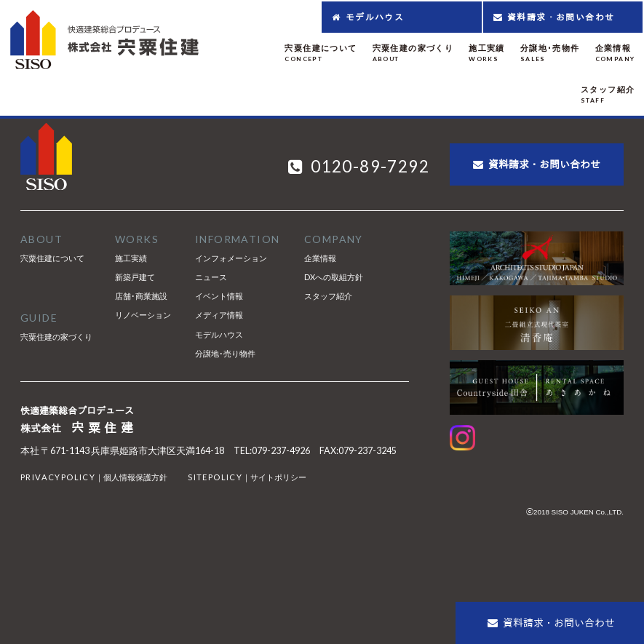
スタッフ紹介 (328, 296)
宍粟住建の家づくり (56, 337)
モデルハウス (219, 334)
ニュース (211, 277)
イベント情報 (219, 296)
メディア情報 (219, 315)
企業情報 (320, 258)
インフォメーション (231, 258)
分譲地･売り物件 (225, 353)
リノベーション (143, 315)
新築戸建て (135, 277)
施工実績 (131, 258)
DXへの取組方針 (334, 277)
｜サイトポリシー (247, 477)
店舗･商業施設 (141, 296)
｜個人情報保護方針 (94, 477)
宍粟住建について (52, 258)
